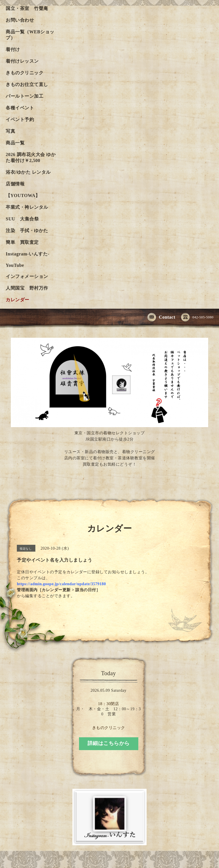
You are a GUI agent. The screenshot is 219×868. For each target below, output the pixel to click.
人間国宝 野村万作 (29, 288)
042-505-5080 (197, 318)
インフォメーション (27, 276)
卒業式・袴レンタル (27, 207)
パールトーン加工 (25, 96)
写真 (10, 131)
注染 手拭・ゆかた (27, 231)
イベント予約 (20, 119)
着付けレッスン (22, 61)
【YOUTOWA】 (23, 195)
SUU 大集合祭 (22, 219)
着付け (13, 49)
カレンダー (18, 300)
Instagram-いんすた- (28, 254)
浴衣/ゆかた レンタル (28, 172)
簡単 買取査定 (22, 242)
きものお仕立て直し (27, 84)
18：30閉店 (109, 704)
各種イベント (20, 108)
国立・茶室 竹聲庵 (27, 8)
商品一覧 (15, 143)
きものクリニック (25, 73)
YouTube (15, 265)
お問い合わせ (20, 20)
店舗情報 (15, 184)
